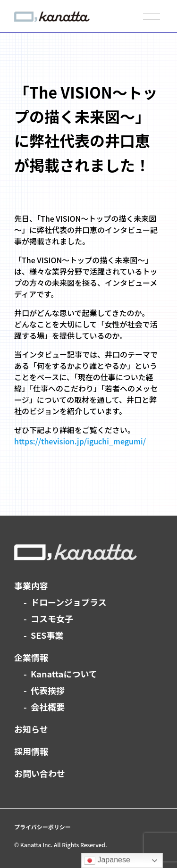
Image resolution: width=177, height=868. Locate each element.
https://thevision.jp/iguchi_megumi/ (80, 441)
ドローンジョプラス (69, 602)
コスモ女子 (52, 618)
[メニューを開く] (152, 17)
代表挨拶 (48, 690)
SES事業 (47, 635)
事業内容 (31, 585)
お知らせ (31, 729)
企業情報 (31, 657)
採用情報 (31, 751)
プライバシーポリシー (42, 827)
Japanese (107, 860)
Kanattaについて (64, 674)
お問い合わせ (40, 773)
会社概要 (48, 707)
